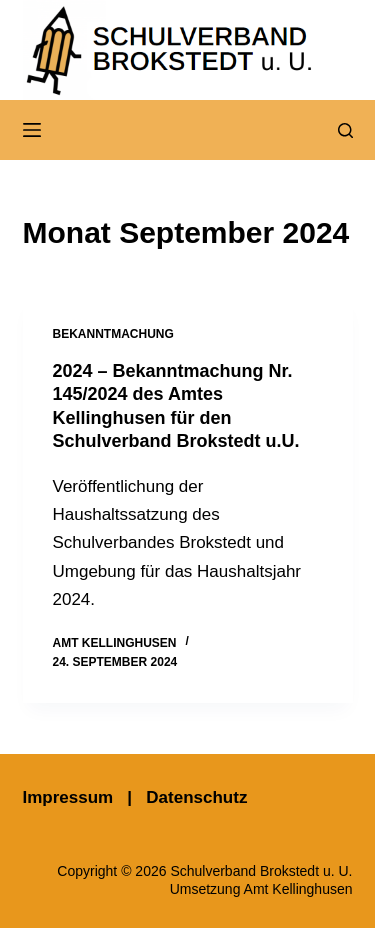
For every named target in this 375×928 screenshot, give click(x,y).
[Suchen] (345, 130)
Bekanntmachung (113, 334)
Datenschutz (196, 797)
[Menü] (32, 130)
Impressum (68, 797)
